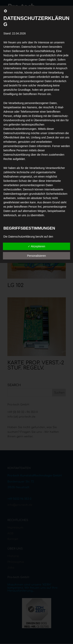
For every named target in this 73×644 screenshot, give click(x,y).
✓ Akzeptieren (36, 246)
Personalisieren (36, 256)
